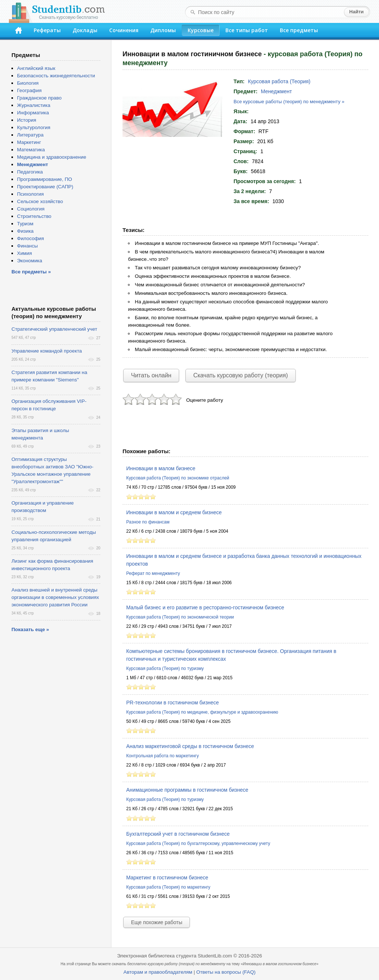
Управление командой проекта (47, 351)
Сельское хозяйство (40, 201)
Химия (24, 253)
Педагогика (30, 172)
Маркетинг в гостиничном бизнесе (167, 878)
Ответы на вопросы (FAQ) (226, 972)
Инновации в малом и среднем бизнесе (174, 512)
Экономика (30, 261)
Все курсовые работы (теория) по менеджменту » (289, 102)
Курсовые (201, 30)
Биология (28, 83)
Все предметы (299, 30)
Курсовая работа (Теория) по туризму (165, 669)
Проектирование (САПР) (45, 187)
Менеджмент (276, 91)
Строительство (34, 216)
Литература (30, 135)
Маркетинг (29, 142)
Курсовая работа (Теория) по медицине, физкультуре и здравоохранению (202, 712)
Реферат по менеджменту (153, 573)
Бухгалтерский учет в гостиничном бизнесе (178, 834)
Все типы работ (247, 30)
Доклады (85, 30)
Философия (31, 238)
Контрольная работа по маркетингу (162, 756)
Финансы (27, 246)
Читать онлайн (151, 375)
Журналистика (34, 105)
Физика (25, 231)
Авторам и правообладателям (158, 972)
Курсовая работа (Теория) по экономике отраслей (178, 478)
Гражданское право (39, 98)
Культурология (34, 127)
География (29, 90)
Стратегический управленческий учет (54, 329)
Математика (31, 150)
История (27, 120)
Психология (30, 194)
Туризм (25, 224)
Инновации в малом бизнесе (161, 468)
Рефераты (47, 30)
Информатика (33, 113)
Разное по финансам (148, 522)
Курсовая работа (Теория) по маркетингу (168, 887)
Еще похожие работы (157, 922)
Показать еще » (30, 629)
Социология (31, 209)
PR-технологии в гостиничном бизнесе (172, 703)
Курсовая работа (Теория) (279, 81)
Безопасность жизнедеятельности (56, 76)
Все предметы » (31, 272)
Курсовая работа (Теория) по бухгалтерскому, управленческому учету (198, 843)
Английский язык (36, 68)
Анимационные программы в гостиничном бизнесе (187, 790)
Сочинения (124, 30)
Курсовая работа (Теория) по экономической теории (180, 617)
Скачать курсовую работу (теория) (241, 375)
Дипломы (163, 30)
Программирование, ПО (45, 179)
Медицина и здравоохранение (52, 157)
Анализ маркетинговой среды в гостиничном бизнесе (190, 746)
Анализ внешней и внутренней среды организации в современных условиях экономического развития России (55, 597)
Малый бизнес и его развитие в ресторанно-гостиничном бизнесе (205, 607)
